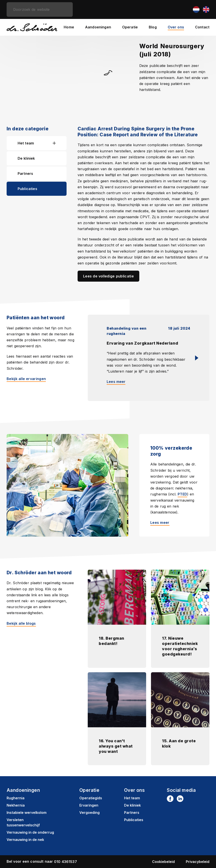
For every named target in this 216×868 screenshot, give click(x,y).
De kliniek (26, 158)
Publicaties (27, 189)
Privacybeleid (198, 862)
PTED (182, 494)
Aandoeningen (98, 27)
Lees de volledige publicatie (108, 276)
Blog (153, 27)
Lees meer (160, 523)
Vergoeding (89, 813)
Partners (25, 174)
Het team (26, 143)
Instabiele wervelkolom (27, 813)
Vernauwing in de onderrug (30, 832)
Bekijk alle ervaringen (26, 379)
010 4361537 (65, 862)
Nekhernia (16, 805)
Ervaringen (89, 805)
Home (69, 27)
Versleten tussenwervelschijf (23, 822)
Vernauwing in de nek (25, 840)
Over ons (176, 27)
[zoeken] (40, 9)
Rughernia (16, 798)
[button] (60, 143)
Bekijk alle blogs (21, 623)
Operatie (130, 27)
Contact (202, 27)
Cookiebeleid (163, 862)
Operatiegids (91, 798)
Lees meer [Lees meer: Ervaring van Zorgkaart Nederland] (116, 382)
